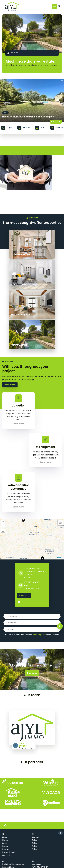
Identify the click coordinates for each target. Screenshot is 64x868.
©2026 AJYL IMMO (10, 850)
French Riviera (9, 807)
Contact (6, 795)
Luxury (5, 786)
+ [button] (3, 462)
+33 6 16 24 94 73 (32, 522)
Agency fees (40, 850)
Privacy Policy (40, 866)
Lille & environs (9, 816)
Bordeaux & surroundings (14, 810)
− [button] (3, 465)
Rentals (6, 789)
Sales (5, 783)
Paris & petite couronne (13, 804)
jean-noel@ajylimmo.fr (43, 821)
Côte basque (8, 813)
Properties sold (9, 792)
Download (32, 613)
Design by (10, 860)
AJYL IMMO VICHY (32, 508)
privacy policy (39, 574)
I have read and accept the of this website (33, 574)
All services (10, 324)
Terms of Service (53, 866)
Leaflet (60, 497)
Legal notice (26, 850)
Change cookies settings (13, 853)
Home (5, 780)
